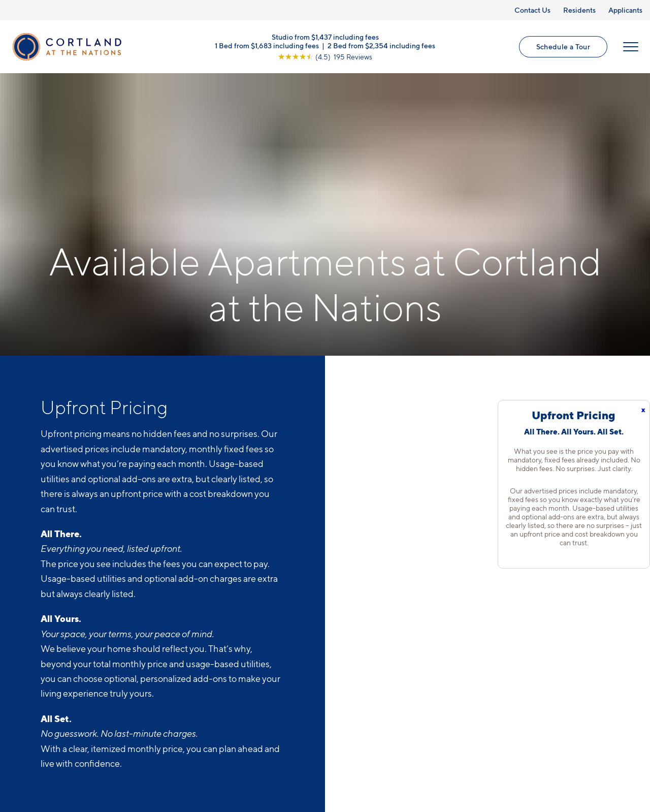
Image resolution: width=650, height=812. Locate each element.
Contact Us (532, 10)
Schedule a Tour (563, 46)
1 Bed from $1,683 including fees (267, 45)
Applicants (625, 10)
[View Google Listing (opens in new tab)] (325, 56)
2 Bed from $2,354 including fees (381, 45)
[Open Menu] (631, 47)
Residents (579, 10)
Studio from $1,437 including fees (325, 36)
